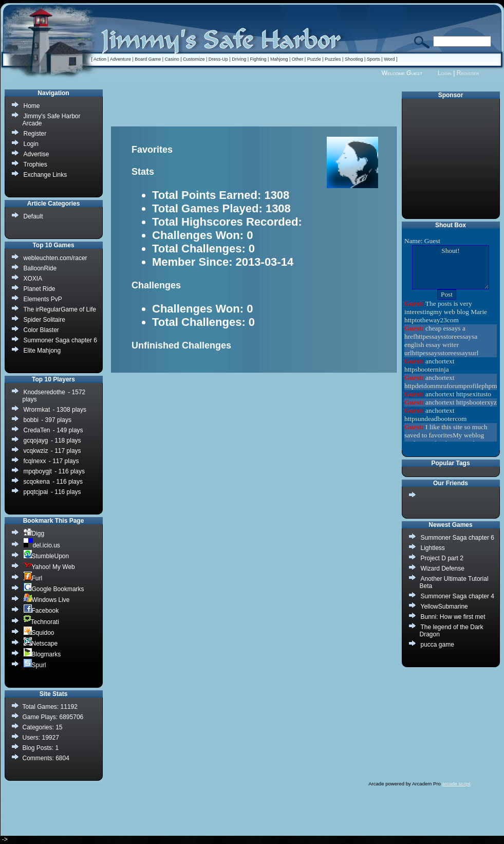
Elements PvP (43, 299)
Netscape (41, 643)
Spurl (35, 665)
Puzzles (333, 59)
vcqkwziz (36, 451)
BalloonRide (40, 268)
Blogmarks (42, 654)
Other (298, 59)
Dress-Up (218, 59)
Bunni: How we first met (453, 617)
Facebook (41, 610)
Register (468, 73)
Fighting (258, 59)
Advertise (36, 154)
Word (389, 59)
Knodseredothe (44, 392)
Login (445, 73)
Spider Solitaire (44, 320)
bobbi (31, 420)
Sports (374, 59)
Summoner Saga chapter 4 (458, 596)
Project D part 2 (442, 558)
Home (32, 106)
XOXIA (33, 279)
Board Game (148, 59)
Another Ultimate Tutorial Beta (454, 582)
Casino (172, 59)
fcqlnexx (35, 461)
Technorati (41, 622)
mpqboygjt (38, 471)
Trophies (35, 164)
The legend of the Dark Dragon (452, 631)
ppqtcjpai (36, 492)
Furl (33, 578)
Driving (239, 59)
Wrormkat (37, 410)
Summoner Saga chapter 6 (458, 538)
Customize (194, 59)
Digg (34, 533)
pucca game (437, 645)
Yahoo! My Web (49, 567)
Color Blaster (41, 330)
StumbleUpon (46, 556)
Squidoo (39, 632)
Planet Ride (40, 289)
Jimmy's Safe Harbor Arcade (52, 120)
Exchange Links (45, 175)
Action (100, 59)
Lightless (433, 548)
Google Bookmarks (54, 589)
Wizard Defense (443, 568)
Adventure (120, 59)
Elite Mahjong (42, 351)
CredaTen (37, 430)
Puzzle (314, 59)
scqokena (37, 482)
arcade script (456, 784)
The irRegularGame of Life (60, 309)
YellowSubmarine (444, 607)
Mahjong (279, 59)
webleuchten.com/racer (55, 258)
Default (33, 216)
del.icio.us (42, 545)
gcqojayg (36, 441)
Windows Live (47, 600)
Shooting (354, 59)
